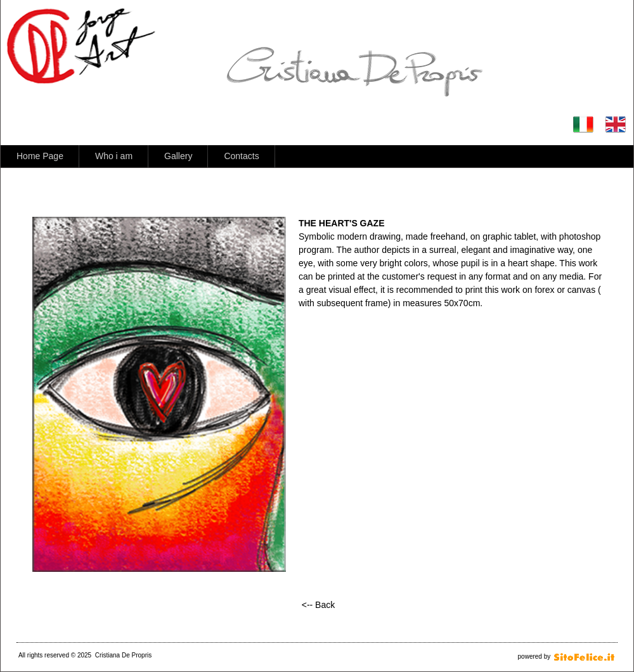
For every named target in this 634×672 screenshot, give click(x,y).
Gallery (178, 156)
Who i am (114, 156)
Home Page (40, 156)
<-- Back (319, 605)
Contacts (241, 156)
